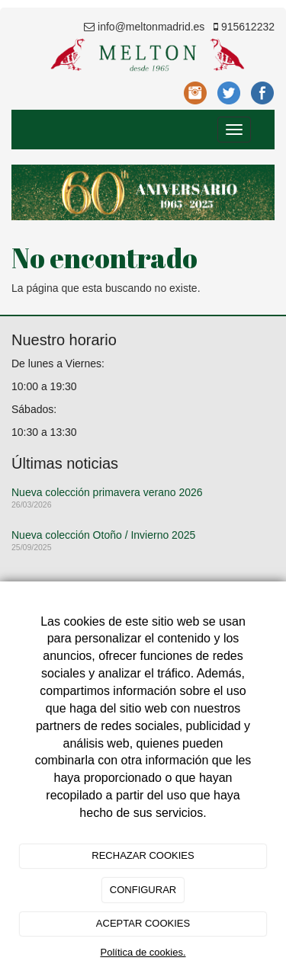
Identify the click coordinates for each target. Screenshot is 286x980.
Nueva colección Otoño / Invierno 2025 (103, 535)
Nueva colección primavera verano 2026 (107, 492)
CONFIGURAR (143, 890)
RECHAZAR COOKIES (143, 855)
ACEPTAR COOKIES (143, 923)
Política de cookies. (143, 952)
